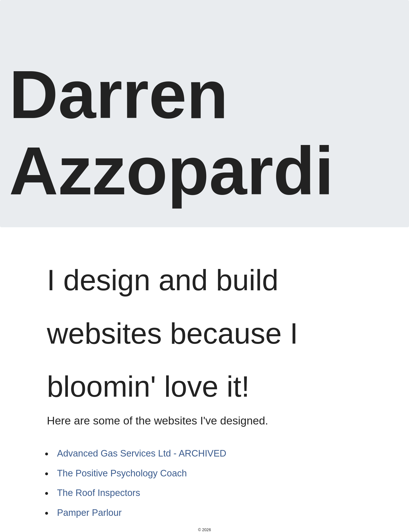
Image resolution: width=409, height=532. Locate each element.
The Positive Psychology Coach (122, 473)
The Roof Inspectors (99, 493)
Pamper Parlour (89, 513)
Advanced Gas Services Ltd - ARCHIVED (142, 453)
